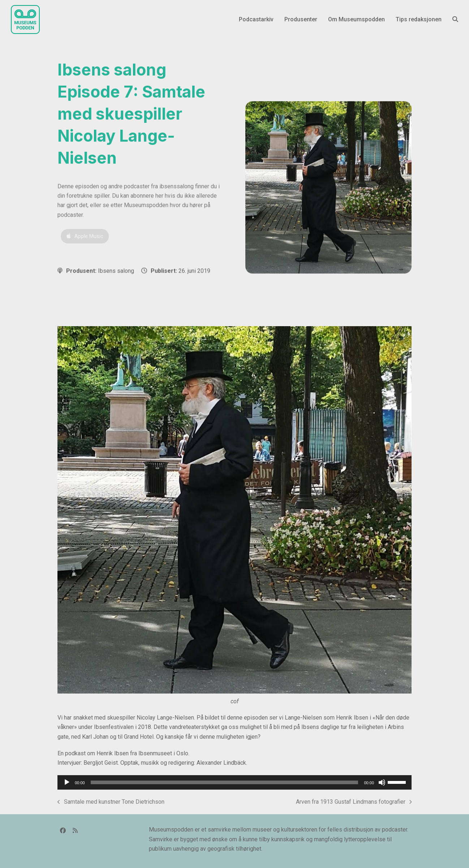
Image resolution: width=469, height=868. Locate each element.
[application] (234, 782)
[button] (455, 20)
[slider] (225, 782)
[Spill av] (67, 782)
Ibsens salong (116, 271)
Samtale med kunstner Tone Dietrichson (111, 802)
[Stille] (382, 782)
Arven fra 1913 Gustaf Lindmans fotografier (354, 802)
